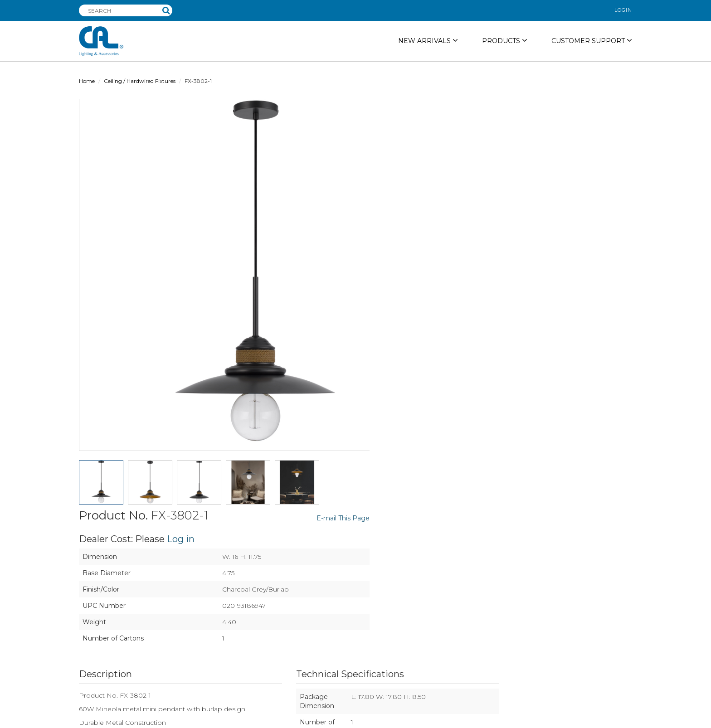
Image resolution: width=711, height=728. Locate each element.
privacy (381, 719)
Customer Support (592, 41)
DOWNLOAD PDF (486, 466)
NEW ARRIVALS (428, 41)
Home (87, 81)
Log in (464, 129)
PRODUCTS (505, 41)
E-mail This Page (606, 108)
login (623, 10)
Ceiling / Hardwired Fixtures (140, 81)
